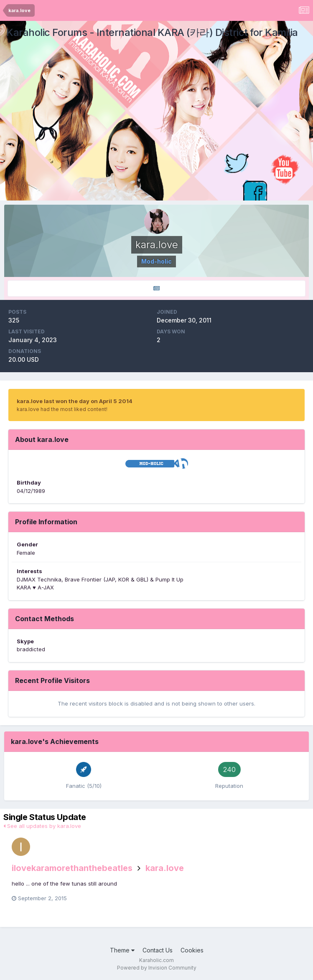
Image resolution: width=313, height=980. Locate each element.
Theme (122, 950)
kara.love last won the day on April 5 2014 (75, 401)
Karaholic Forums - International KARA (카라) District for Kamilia (152, 32)
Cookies (192, 950)
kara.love (165, 868)
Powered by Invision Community (157, 968)
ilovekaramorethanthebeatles (72, 868)
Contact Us (158, 950)
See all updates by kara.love (42, 826)
